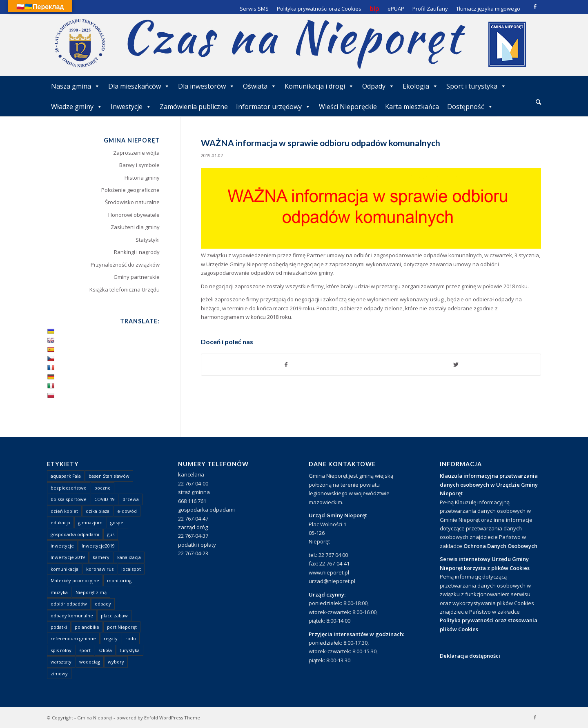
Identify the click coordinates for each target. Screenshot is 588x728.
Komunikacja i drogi (319, 86)
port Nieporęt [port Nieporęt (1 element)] (122, 627)
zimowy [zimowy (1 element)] (59, 673)
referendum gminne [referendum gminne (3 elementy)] (73, 638)
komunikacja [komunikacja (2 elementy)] (65, 569)
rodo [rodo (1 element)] (131, 638)
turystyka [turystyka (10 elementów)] (130, 650)
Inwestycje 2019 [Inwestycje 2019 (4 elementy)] (68, 557)
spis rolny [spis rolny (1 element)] (61, 650)
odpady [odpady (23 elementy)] (103, 604)
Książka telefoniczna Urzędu (125, 289)
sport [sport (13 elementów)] (85, 650)
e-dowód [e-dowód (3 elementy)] (127, 511)
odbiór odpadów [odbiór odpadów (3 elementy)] (69, 604)
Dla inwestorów (206, 86)
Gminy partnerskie (137, 277)
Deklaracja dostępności (470, 656)
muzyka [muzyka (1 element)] (59, 592)
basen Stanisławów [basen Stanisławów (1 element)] (109, 476)
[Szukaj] (538, 102)
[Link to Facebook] (535, 6)
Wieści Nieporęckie (348, 107)
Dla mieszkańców (139, 86)
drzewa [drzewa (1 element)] (131, 499)
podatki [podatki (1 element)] (59, 627)
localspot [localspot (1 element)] (131, 569)
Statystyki (148, 240)
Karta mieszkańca (412, 107)
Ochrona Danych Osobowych (500, 546)
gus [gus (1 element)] (111, 534)
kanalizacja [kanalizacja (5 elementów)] (129, 557)
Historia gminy (142, 178)
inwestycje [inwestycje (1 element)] (62, 546)
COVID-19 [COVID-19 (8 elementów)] (105, 499)
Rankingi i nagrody (137, 252)
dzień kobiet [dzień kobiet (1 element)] (64, 511)
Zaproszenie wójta (136, 153)
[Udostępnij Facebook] (286, 365)
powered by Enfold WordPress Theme (158, 718)
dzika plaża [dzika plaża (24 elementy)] (98, 511)
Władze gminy (77, 107)
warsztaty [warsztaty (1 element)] (61, 662)
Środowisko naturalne (132, 202)
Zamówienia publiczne (194, 107)
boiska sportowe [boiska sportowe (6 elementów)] (69, 499)
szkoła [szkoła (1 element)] (105, 650)
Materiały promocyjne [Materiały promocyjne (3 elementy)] (75, 580)
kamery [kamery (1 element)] (101, 557)
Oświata (260, 86)
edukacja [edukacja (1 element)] (60, 522)
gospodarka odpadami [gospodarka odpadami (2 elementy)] (75, 534)
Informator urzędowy (273, 107)
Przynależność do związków (125, 265)
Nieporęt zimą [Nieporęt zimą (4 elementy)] (91, 592)
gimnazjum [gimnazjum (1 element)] (90, 522)
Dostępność (470, 107)
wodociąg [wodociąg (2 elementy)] (90, 662)
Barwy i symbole (139, 165)
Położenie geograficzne (130, 190)
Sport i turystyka (476, 86)
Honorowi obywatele (134, 215)
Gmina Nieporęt (95, 718)
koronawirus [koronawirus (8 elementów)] (100, 569)
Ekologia (420, 86)
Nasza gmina (76, 86)
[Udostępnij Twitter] (456, 365)
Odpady (378, 86)
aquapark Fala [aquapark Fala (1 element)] (66, 476)
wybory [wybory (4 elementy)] (116, 662)
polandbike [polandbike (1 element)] (87, 627)
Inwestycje (131, 107)
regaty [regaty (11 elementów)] (111, 638)
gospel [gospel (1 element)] (117, 522)
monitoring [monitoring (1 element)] (119, 580)
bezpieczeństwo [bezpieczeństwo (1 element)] (69, 488)
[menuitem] (538, 102)
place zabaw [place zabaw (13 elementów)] (114, 616)
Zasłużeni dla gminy (135, 227)
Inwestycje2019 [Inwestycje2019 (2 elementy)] (98, 546)
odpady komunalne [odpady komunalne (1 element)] (72, 616)
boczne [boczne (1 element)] (102, 488)
